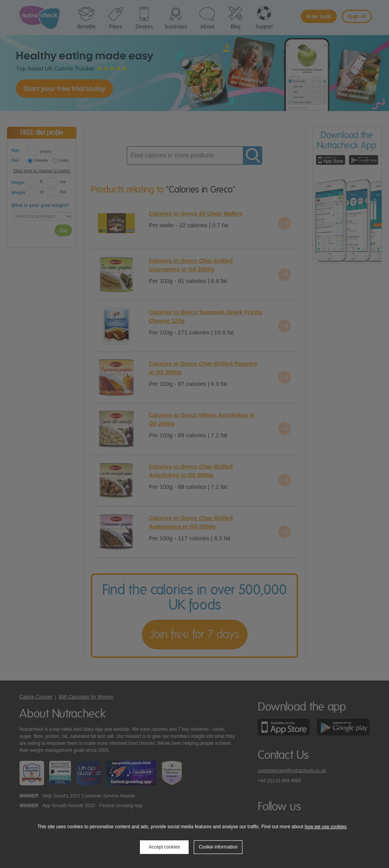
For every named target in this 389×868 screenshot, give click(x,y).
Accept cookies (164, 847)
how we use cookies (325, 827)
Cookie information (218, 847)
